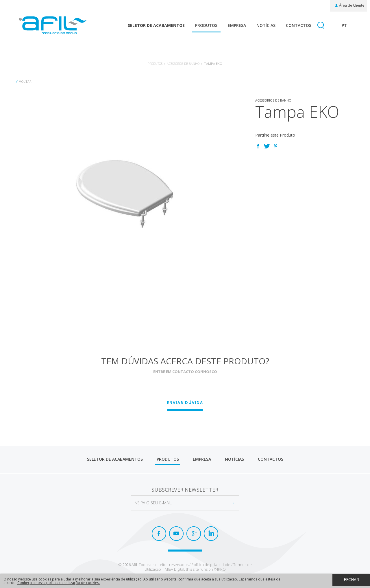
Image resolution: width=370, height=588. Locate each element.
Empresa (237, 25)
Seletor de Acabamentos (156, 25)
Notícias (266, 25)
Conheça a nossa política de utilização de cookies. (59, 583)
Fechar (351, 579)
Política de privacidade (211, 565)
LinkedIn (211, 534)
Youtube (176, 534)
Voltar (25, 81)
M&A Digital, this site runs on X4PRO (195, 569)
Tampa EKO (213, 64)
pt (344, 25)
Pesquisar (321, 26)
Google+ (194, 534)
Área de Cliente (352, 5)
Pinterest (275, 146)
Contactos (299, 25)
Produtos (206, 25)
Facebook (258, 146)
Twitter (267, 146)
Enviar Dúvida (185, 403)
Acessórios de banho (183, 64)
